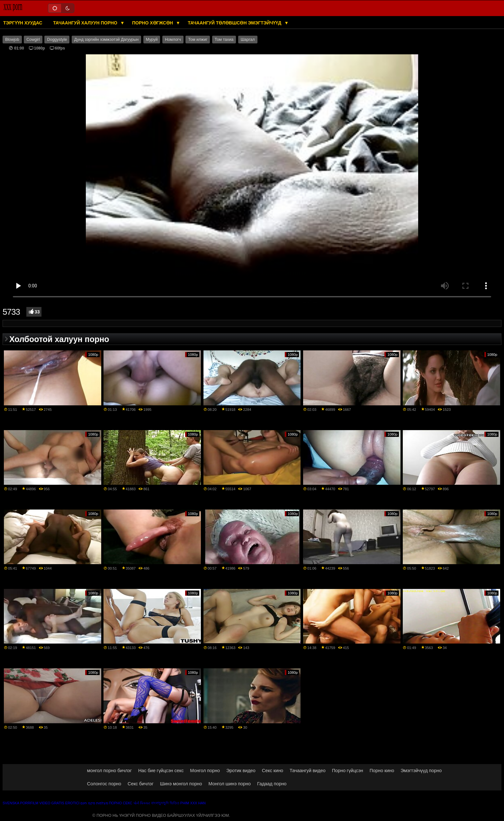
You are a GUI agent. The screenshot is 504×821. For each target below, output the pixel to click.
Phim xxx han (193, 803)
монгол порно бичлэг (109, 771)
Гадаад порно (272, 784)
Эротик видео (241, 771)
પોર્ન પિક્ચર (142, 803)
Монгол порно (205, 771)
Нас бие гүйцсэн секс (161, 771)
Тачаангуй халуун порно (86, 23)
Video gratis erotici (59, 803)
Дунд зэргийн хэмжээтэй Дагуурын (106, 40)
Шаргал (248, 40)
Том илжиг (198, 40)
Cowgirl (33, 40)
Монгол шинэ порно (230, 784)
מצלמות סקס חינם (94, 803)
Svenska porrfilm (20, 803)
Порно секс (121, 803)
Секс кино (273, 771)
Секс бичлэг (141, 784)
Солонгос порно (104, 784)
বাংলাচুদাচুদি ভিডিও (165, 803)
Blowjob (12, 40)
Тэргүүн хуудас (23, 23)
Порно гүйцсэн (348, 771)
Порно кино (382, 771)
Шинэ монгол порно (181, 784)
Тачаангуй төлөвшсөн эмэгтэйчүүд (235, 23)
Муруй (152, 40)
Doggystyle (57, 40)
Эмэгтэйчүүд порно (421, 771)
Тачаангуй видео (308, 771)
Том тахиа (224, 40)
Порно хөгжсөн (153, 23)
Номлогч (173, 40)
